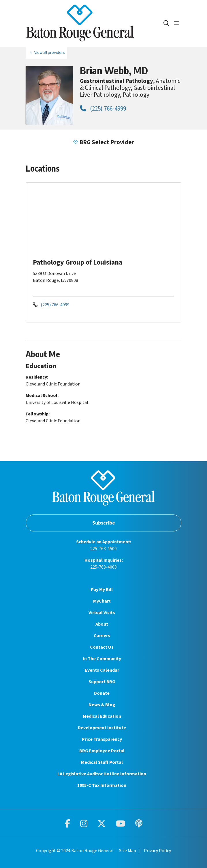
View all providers (50, 53)
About (102, 624)
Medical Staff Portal (102, 762)
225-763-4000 (103, 567)
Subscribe (104, 523)
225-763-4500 (103, 549)
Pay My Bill (102, 590)
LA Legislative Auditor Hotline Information (102, 774)
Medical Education (102, 716)
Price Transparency (102, 739)
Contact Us (102, 647)
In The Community (102, 659)
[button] (178, 23)
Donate (102, 693)
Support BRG (102, 682)
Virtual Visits (102, 613)
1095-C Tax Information (102, 785)
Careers (102, 636)
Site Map (128, 851)
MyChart (102, 601)
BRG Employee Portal (102, 751)
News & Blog (102, 705)
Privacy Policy (157, 851)
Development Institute (102, 728)
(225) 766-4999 (103, 109)
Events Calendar (102, 670)
